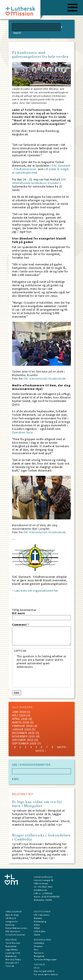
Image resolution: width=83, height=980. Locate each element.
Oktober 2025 (23, 740)
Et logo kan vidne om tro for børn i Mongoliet (37, 804)
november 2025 (24, 736)
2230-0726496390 (51, 897)
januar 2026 (22, 729)
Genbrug (10, 925)
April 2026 (20, 719)
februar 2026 (22, 726)
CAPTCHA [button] (20, 651)
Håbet (37, 928)
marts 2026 (21, 722)
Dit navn (18, 613)
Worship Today (13, 959)
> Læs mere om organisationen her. (35, 591)
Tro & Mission (13, 943)
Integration (12, 921)
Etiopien (38, 946)
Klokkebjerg (40, 921)
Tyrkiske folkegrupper (45, 959)
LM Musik (11, 918)
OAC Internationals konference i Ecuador (39, 181)
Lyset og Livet (13, 953)
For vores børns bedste (46, 974)
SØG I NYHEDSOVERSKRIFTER (31, 765)
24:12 (37, 968)
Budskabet (11, 946)
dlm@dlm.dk (41, 890)
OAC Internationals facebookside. (45, 379)
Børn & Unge (12, 915)
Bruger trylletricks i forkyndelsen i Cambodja (41, 837)
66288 (49, 900)
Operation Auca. (23, 432)
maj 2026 (19, 715)
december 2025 (23, 733)
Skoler (37, 935)
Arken (37, 925)
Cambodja (39, 943)
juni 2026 (19, 712)
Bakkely (38, 918)
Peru (36, 950)
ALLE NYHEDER (22, 707)
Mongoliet (39, 956)
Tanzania (39, 953)
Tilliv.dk (10, 966)
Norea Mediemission (16, 928)
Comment (21, 625)
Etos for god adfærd (44, 971)
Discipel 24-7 (12, 963)
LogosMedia (12, 950)
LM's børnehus (42, 915)
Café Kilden (40, 931)
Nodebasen (11, 956)
